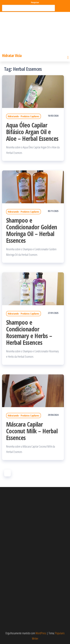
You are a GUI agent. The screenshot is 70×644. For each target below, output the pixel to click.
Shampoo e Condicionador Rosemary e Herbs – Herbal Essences (29, 332)
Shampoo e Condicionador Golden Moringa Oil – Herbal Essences (32, 230)
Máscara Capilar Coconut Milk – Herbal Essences (32, 431)
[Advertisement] (35, 32)
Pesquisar (35, 2)
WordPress (41, 633)
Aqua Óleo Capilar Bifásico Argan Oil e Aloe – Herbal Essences (32, 132)
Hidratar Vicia (12, 55)
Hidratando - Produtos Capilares (24, 116)
